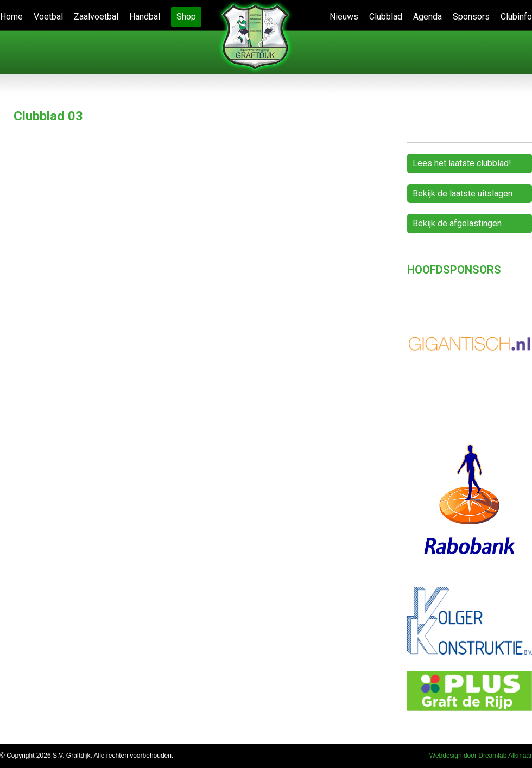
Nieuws (344, 17)
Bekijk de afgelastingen (457, 223)
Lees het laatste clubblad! (462, 163)
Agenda (427, 17)
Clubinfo (516, 17)
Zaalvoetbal (96, 17)
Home (11, 17)
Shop (186, 17)
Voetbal (48, 17)
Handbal (145, 17)
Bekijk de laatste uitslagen (463, 193)
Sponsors (471, 17)
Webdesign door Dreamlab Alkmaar (481, 756)
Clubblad (386, 17)
